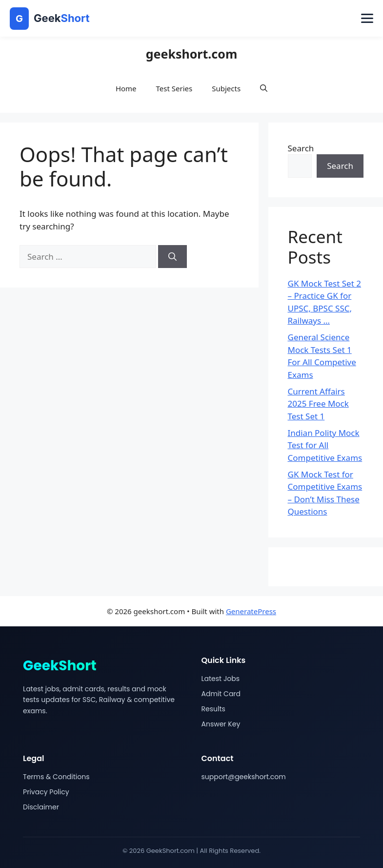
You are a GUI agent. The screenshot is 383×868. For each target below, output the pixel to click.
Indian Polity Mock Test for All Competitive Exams (325, 445)
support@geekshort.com (244, 777)
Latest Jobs (221, 679)
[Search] (172, 257)
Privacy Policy (46, 792)
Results (213, 709)
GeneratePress (251, 611)
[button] (264, 88)
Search (301, 148)
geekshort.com (192, 54)
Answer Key (221, 724)
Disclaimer (41, 807)
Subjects (226, 88)
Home (126, 88)
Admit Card (221, 694)
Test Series (174, 88)
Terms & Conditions (56, 777)
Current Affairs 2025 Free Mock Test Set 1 (318, 404)
